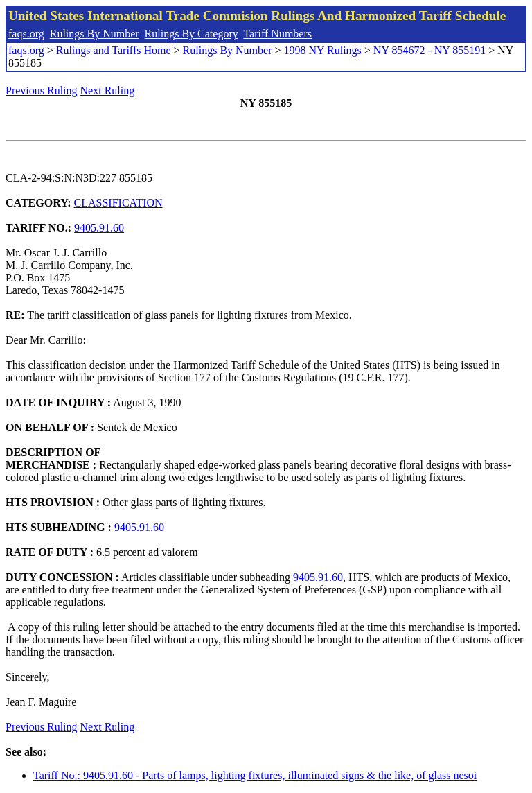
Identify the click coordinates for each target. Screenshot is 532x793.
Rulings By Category (192, 34)
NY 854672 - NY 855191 (429, 50)
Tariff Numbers (277, 34)
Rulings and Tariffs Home (114, 50)
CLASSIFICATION (118, 203)
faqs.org (26, 34)
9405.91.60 (99, 228)
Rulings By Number (95, 34)
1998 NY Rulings (323, 50)
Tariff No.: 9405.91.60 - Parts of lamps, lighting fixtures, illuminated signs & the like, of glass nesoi (255, 775)
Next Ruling (108, 90)
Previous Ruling (42, 90)
